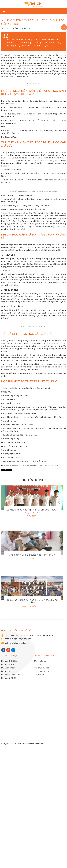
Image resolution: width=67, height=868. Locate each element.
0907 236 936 (25, 759)
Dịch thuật (38, 785)
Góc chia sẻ (39, 795)
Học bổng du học (41, 792)
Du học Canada (8, 788)
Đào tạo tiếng (40, 781)
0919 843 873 (11, 759)
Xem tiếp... (32, 636)
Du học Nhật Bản (9, 798)
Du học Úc (6, 792)
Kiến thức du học (23, 28)
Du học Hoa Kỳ (8, 785)
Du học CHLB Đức (10, 781)
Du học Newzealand (11, 795)
